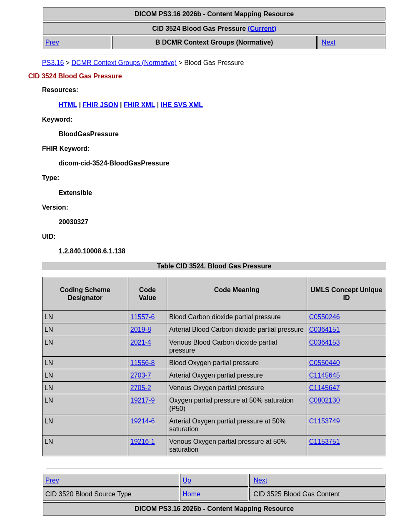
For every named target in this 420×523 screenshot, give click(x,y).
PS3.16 (53, 63)
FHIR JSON (100, 105)
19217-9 (143, 400)
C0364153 (325, 342)
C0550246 (325, 317)
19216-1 (143, 442)
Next (329, 42)
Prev (52, 42)
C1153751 (325, 442)
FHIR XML (139, 105)
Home (191, 494)
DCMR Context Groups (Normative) (124, 63)
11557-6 (143, 317)
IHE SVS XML (182, 105)
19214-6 (143, 421)
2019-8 (141, 329)
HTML (68, 105)
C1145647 (325, 388)
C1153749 (325, 421)
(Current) (262, 29)
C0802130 (325, 400)
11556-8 (143, 363)
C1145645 (325, 375)
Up (187, 480)
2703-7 (141, 375)
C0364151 (325, 329)
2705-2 (141, 388)
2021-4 (141, 342)
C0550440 (325, 363)
